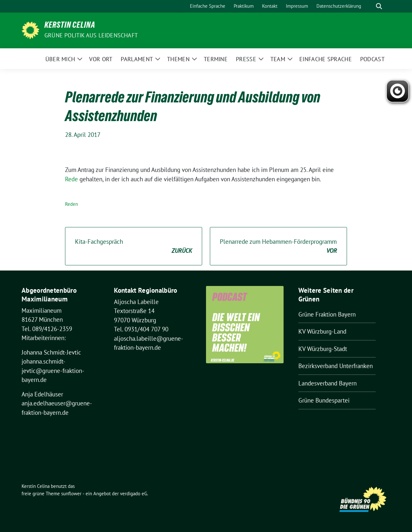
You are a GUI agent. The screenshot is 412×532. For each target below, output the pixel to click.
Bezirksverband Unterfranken (336, 366)
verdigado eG (134, 494)
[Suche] (370, 6)
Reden (71, 204)
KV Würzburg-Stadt (323, 349)
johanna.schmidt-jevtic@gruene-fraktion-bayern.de (53, 370)
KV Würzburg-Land (322, 331)
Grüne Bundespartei (324, 400)
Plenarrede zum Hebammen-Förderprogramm (278, 247)
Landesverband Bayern (328, 383)
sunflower (71, 494)
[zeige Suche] (379, 6)
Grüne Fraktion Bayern (327, 314)
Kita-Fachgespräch (134, 247)
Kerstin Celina (70, 26)
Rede (71, 179)
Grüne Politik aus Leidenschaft (91, 35)
